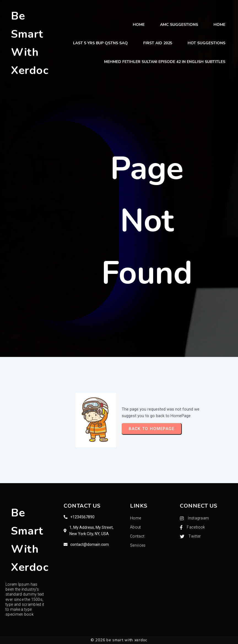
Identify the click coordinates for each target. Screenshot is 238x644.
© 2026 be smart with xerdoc (119, 640)
